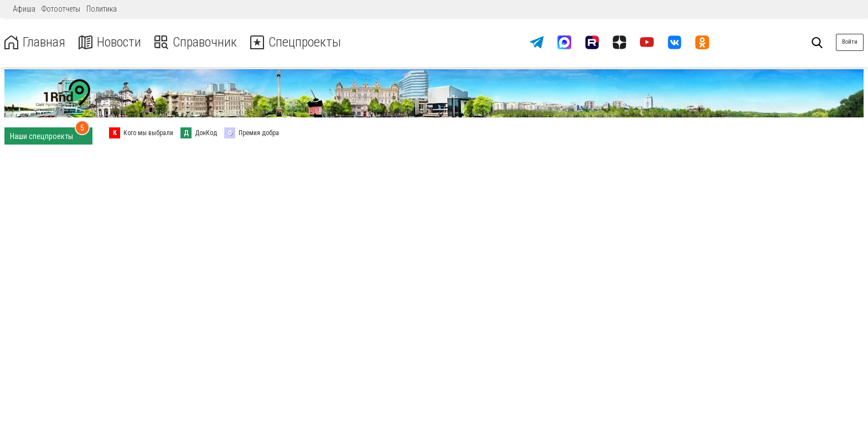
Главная (35, 42)
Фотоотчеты (61, 9)
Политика (102, 9)
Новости (110, 42)
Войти (850, 42)
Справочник (196, 42)
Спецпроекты (296, 42)
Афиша (24, 9)
